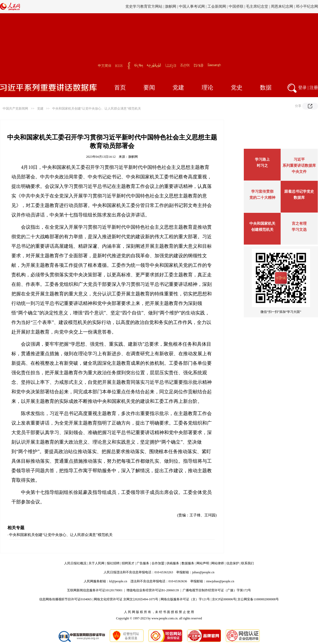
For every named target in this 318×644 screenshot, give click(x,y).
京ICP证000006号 (224, 599)
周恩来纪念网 (282, 6)
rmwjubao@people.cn (220, 581)
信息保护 (233, 563)
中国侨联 (236, 6)
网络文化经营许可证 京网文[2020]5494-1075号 (126, 599)
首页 (120, 87)
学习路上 (262, 159)
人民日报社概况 (75, 563)
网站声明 (203, 563)
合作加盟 (158, 563)
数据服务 (188, 563)
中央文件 (299, 172)
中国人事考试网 (192, 6)
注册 (314, 87)
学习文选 (299, 230)
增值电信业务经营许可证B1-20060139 (153, 590)
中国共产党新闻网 (15, 109)
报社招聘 (113, 563)
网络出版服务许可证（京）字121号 (185, 599)
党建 (178, 87)
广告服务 (143, 563)
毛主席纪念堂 (257, 6)
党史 (237, 87)
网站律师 (218, 563)
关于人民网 (96, 563)
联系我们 (248, 563)
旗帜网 (171, 6)
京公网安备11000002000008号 (258, 599)
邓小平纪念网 (307, 6)
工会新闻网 (217, 6)
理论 (207, 87)
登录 (302, 87)
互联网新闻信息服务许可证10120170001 (95, 590)
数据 (266, 87)
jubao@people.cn (203, 572)
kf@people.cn (118, 581)
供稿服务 (173, 563)
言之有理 (299, 224)
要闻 (149, 87)
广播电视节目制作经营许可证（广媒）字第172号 (217, 590)
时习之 (262, 166)
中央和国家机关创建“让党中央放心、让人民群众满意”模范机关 (97, 109)
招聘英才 (128, 563)
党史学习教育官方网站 (144, 6)
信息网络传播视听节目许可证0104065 (65, 599)
